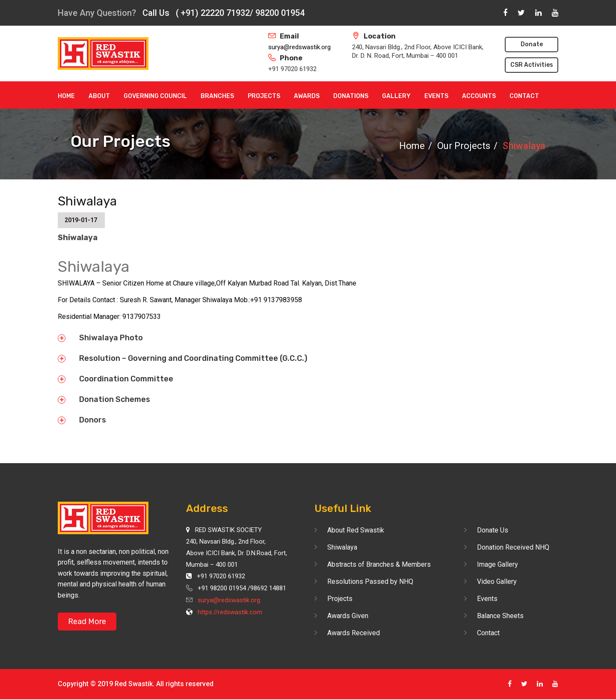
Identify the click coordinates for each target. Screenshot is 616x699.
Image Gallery (498, 564)
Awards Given (348, 616)
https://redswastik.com (230, 612)
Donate (532, 44)
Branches (217, 96)
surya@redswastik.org (299, 47)
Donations (351, 96)
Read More (87, 622)
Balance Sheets (500, 616)
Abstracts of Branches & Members (379, 564)
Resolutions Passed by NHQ (370, 582)
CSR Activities (532, 65)
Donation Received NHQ (513, 547)
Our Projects (464, 146)
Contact (524, 96)
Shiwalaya (342, 547)
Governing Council (155, 96)
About (99, 96)
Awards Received (354, 633)
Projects (264, 96)
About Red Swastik (356, 530)
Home (66, 96)
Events (436, 96)
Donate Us (493, 530)
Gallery (396, 96)
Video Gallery (497, 582)
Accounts (479, 96)
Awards (307, 96)
